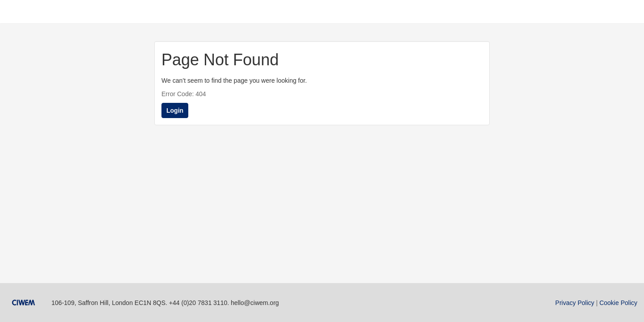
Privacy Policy (575, 303)
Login (175, 110)
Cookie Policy (618, 303)
